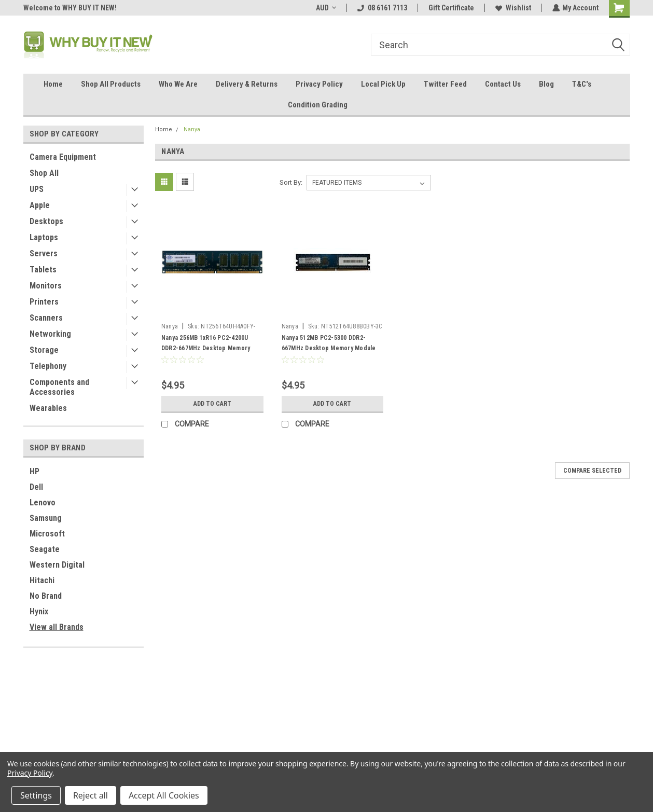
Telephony (48, 366)
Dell (36, 487)
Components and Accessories (59, 387)
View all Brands (57, 627)
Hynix (39, 611)
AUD (325, 8)
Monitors (46, 286)
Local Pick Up (383, 84)
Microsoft (47, 534)
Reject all (91, 795)
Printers (44, 302)
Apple (40, 205)
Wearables (48, 408)
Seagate (45, 549)
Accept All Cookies (164, 795)
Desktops (46, 221)
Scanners (46, 318)
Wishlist (513, 8)
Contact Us (503, 84)
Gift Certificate (451, 8)
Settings (36, 795)
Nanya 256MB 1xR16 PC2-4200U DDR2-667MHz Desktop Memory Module (206, 348)
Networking (50, 334)
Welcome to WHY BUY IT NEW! (70, 8)
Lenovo (43, 503)
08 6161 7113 (382, 8)
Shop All (44, 173)
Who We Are (178, 84)
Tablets (43, 270)
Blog (546, 84)
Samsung (46, 518)
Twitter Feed (445, 84)
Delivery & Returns (247, 84)
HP (34, 471)
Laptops (44, 237)
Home (53, 84)
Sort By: (291, 182)
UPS (37, 189)
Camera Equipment (63, 157)
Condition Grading (318, 105)
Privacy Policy (319, 84)
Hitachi (42, 580)
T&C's (582, 84)
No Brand (46, 596)
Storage (44, 350)
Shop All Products (111, 84)
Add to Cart (212, 404)
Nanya (192, 129)
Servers (44, 253)
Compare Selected (592, 471)
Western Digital (57, 565)
